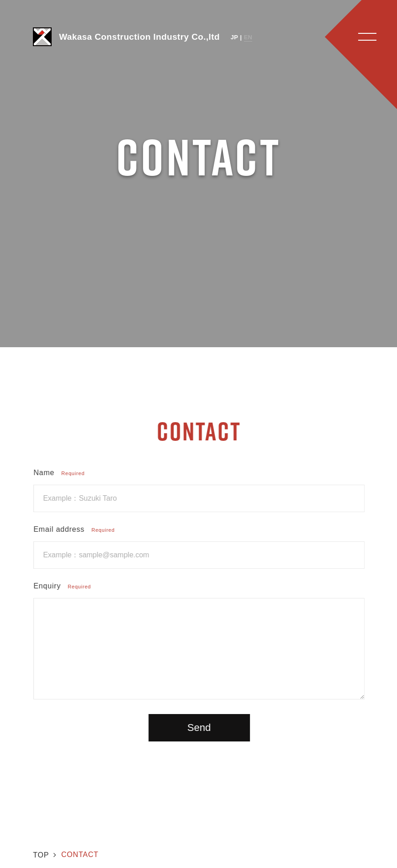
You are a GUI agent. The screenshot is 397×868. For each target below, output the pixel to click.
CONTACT (80, 855)
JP (234, 37)
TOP (41, 855)
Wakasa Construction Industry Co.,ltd (126, 37)
